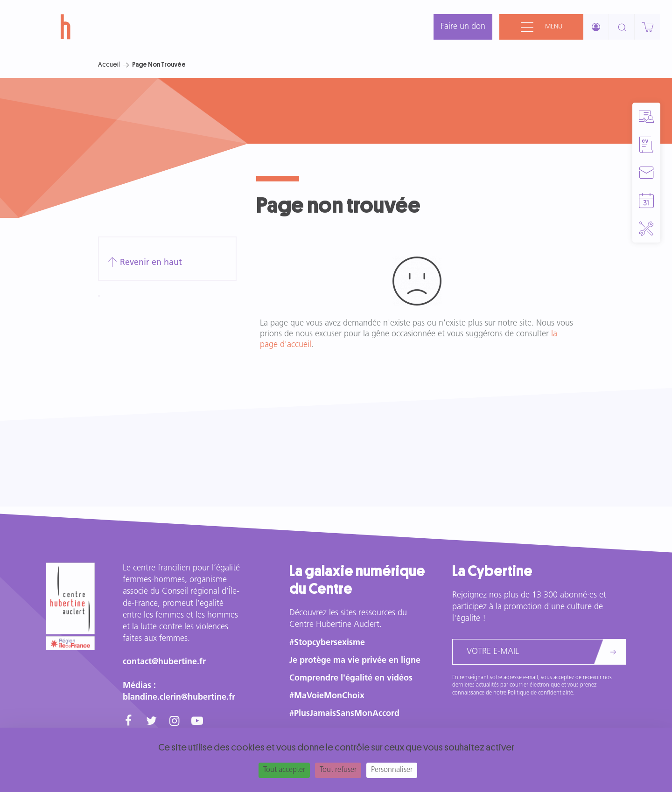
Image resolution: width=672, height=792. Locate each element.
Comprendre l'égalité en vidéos (351, 678)
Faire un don (463, 27)
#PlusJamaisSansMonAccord (344, 714)
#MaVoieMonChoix (327, 696)
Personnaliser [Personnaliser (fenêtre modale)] (392, 770)
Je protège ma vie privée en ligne (355, 661)
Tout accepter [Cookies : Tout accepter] (284, 770)
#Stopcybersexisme (327, 643)
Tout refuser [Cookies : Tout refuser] (338, 770)
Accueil (109, 64)
